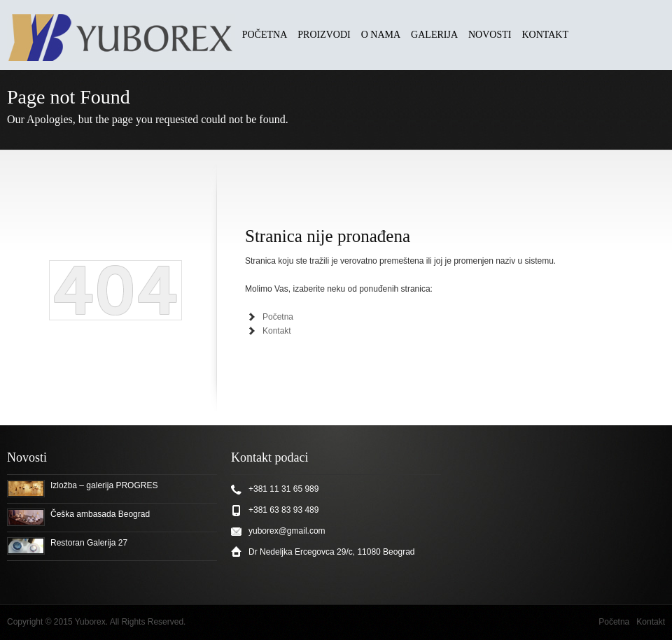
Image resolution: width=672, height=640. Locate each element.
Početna (278, 317)
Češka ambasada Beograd (100, 514)
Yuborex (90, 622)
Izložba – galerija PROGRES (104, 485)
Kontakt (277, 331)
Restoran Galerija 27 (89, 543)
